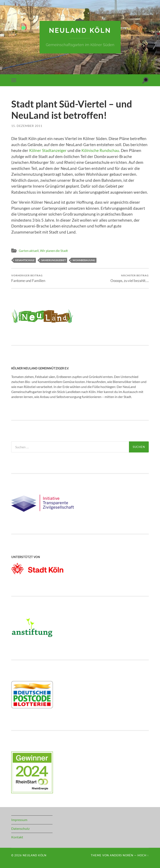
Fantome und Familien (28, 278)
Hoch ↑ (143, 855)
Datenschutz (20, 828)
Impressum (19, 820)
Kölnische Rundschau (100, 150)
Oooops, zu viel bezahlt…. (130, 278)
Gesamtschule (25, 260)
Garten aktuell (29, 251)
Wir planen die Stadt (54, 251)
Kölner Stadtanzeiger (48, 150)
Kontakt (17, 837)
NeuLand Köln (80, 30)
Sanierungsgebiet (54, 260)
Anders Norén (122, 855)
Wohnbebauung (84, 260)
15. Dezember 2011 (27, 126)
